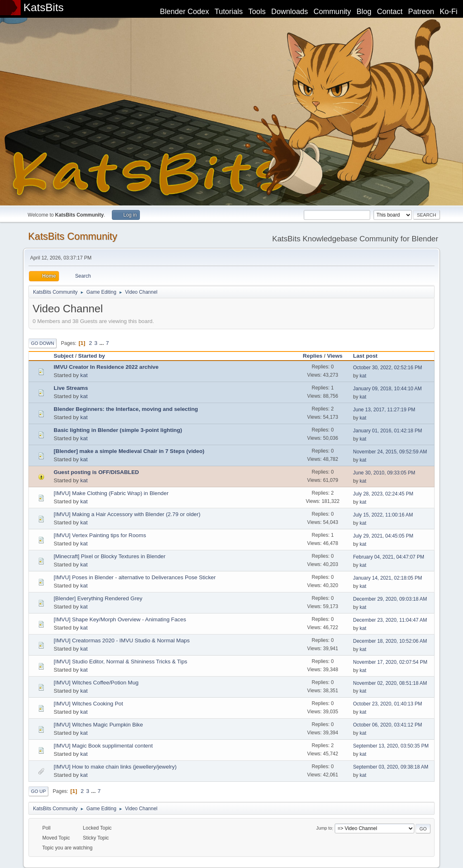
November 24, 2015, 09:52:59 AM (390, 452)
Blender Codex (184, 12)
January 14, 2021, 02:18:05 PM (388, 578)
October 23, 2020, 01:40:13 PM (388, 704)
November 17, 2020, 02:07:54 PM (390, 662)
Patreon (421, 12)
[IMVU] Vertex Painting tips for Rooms (100, 535)
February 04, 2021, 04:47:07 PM (389, 557)
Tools (257, 12)
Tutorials (229, 12)
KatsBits (44, 7)
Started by (91, 356)
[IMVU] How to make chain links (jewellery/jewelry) (115, 767)
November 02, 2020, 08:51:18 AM (390, 683)
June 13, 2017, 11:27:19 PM (384, 410)
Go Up (38, 791)
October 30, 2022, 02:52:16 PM (388, 368)
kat (84, 375)
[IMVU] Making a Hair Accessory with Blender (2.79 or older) (127, 514)
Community (332, 12)
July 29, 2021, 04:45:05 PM (383, 536)
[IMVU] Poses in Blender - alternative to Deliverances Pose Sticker (135, 577)
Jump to (324, 828)
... (103, 343)
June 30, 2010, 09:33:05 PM (384, 473)
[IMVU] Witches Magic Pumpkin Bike (98, 725)
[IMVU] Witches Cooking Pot (88, 704)
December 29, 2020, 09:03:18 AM (390, 599)
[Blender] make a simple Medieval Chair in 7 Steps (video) (129, 451)
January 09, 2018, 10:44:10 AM (388, 389)
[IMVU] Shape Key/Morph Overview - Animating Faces (120, 619)
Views (335, 356)
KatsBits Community (73, 236)
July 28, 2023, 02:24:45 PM (383, 494)
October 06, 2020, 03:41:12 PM (388, 725)
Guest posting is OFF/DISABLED (96, 472)
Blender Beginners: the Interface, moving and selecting (126, 409)
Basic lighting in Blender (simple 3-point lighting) (118, 430)
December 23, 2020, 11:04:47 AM (390, 620)
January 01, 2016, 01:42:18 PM (388, 431)
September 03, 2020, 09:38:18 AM (391, 767)
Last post (369, 356)
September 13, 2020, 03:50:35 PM (391, 746)
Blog (364, 12)
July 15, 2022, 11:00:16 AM (383, 515)
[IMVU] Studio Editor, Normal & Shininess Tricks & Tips (120, 662)
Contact (390, 12)
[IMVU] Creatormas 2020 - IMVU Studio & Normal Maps (122, 640)
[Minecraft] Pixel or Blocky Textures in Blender (110, 556)
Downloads (289, 12)
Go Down (43, 343)
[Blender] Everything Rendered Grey (98, 598)
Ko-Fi (449, 12)
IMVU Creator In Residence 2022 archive (106, 367)
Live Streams (71, 388)
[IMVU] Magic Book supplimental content (103, 746)
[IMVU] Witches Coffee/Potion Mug (96, 683)
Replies (313, 356)
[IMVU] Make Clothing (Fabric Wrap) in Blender (111, 493)
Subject (64, 356)
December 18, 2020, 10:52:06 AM (390, 641)
